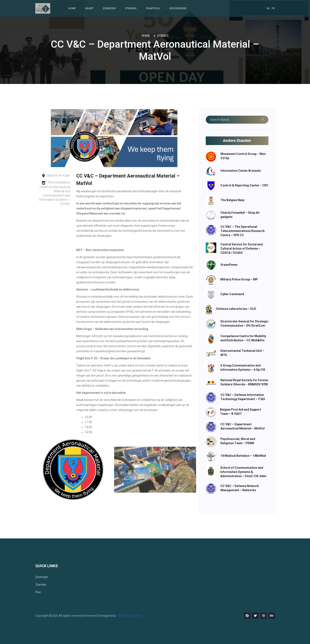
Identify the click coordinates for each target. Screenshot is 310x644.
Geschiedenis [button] (178, 8)
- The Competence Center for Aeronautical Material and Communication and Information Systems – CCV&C (54, 193)
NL (268, 8)
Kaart (89, 8)
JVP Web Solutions (129, 616)
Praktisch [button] (153, 8)
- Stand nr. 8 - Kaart (55, 176)
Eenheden (109, 8)
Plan (38, 592)
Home (72, 8)
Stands (163, 36)
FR (273, 8)
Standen (131, 8)
